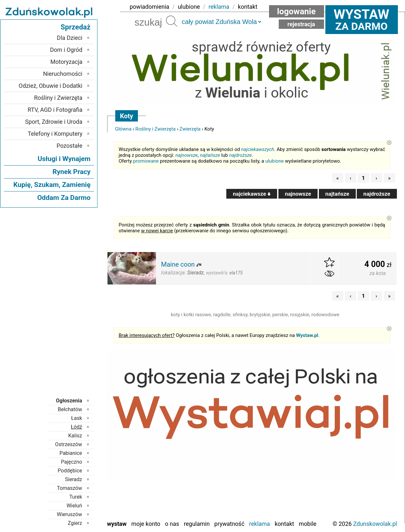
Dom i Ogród (66, 50)
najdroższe (241, 155)
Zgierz (75, 523)
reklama (219, 7)
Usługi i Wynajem (64, 159)
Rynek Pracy (71, 172)
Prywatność (229, 524)
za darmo (362, 19)
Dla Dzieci (70, 38)
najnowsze (187, 155)
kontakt (248, 7)
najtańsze (210, 155)
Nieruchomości (63, 74)
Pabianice (71, 453)
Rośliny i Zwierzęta (155, 129)
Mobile (308, 524)
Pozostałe (70, 146)
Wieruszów (69, 514)
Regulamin (197, 524)
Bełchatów (70, 409)
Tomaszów (70, 488)
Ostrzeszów (68, 444)
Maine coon (178, 264)
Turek (76, 497)
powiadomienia (150, 7)
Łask (77, 418)
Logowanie (297, 11)
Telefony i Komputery (55, 134)
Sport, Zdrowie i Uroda (54, 122)
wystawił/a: (224, 273)
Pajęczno (71, 462)
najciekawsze (252, 194)
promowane (146, 161)
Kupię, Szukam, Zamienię (52, 185)
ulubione (189, 7)
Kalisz (75, 436)
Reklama (260, 524)
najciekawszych (258, 149)
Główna (124, 129)
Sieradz (74, 479)
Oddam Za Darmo (64, 198)
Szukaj (172, 21)
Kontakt (284, 524)
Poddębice (70, 471)
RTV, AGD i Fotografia (55, 110)
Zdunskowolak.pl (375, 524)
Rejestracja (301, 24)
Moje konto (146, 524)
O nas (172, 524)
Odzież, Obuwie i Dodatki (51, 86)
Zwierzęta (190, 129)
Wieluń (74, 506)
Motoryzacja (67, 62)
